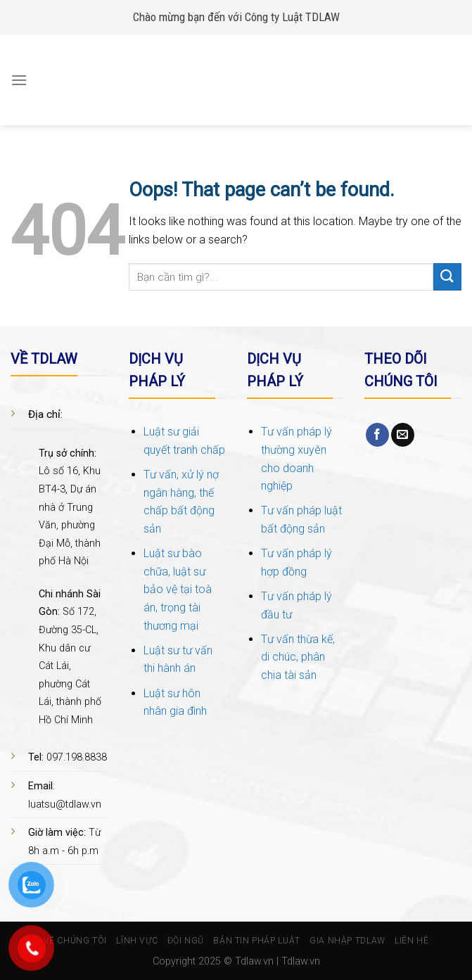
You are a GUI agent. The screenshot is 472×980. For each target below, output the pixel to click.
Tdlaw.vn (254, 961)
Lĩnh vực (137, 941)
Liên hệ (412, 941)
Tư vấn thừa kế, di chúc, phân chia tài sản (298, 657)
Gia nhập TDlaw (347, 941)
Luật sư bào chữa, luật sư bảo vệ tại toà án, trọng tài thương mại (178, 589)
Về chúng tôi (75, 941)
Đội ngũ (186, 941)
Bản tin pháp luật (256, 941)
